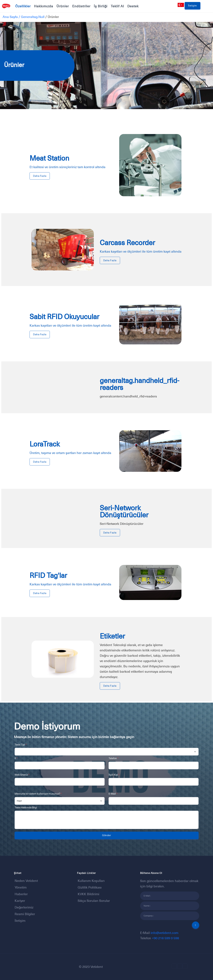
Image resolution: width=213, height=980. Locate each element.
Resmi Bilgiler (25, 914)
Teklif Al (117, 6)
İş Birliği (101, 6)
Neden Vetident (26, 881)
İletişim (192, 6)
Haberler (21, 894)
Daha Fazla (40, 176)
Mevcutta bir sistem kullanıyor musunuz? (38, 794)
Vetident (97, 967)
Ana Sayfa (10, 17)
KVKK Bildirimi (88, 894)
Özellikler (23, 6)
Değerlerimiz (24, 907)
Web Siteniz (22, 775)
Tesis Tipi (21, 745)
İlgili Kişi (114, 775)
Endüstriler (81, 6)
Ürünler (63, 6)
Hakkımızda (44, 6)
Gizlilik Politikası (90, 887)
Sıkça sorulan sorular (94, 901)
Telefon (113, 758)
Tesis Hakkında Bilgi (26, 807)
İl (16, 758)
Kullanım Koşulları (91, 881)
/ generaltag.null (31, 17)
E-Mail (113, 794)
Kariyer (20, 901)
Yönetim (21, 887)
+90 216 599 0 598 (165, 938)
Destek (133, 6)
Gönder (106, 835)
